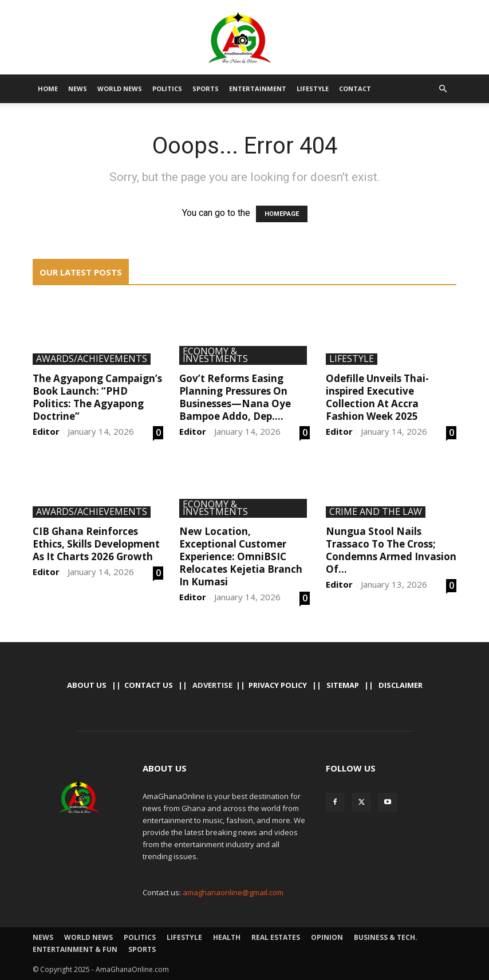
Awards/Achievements (92, 359)
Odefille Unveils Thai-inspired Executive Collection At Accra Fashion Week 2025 (377, 397)
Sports (206, 88)
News (78, 88)
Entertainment (258, 88)
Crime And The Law (376, 512)
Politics (167, 88)
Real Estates (276, 937)
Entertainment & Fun (75, 949)
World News (120, 88)
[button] (443, 89)
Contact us (149, 685)
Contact (355, 88)
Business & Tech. (386, 937)
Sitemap (343, 685)
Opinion (327, 937)
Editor (46, 431)
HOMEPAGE (282, 214)
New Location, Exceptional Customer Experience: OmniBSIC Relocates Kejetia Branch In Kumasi (241, 556)
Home (48, 88)
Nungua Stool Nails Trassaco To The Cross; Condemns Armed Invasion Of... (391, 550)
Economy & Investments (215, 355)
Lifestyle (313, 88)
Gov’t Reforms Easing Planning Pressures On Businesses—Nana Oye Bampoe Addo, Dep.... (235, 397)
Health (227, 937)
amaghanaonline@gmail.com (233, 892)
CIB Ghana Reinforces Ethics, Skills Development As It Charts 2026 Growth (96, 544)
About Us (87, 685)
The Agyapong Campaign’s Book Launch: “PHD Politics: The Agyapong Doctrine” (97, 397)
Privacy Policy (278, 685)
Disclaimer (401, 685)
